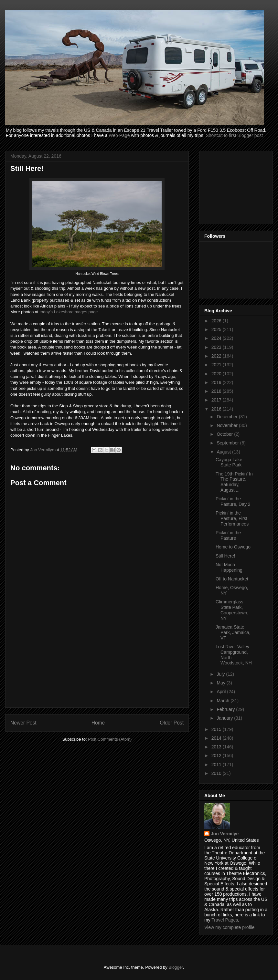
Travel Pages (225, 920)
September (228, 443)
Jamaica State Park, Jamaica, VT (233, 632)
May (221, 683)
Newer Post (23, 723)
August (224, 452)
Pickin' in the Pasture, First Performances (232, 518)
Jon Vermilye (225, 834)
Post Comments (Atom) (110, 739)
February (226, 709)
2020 (217, 374)
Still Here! (225, 556)
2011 (217, 765)
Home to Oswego (233, 547)
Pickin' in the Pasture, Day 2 (233, 501)
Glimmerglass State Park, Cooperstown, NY (232, 610)
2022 (217, 356)
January (225, 718)
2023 (217, 347)
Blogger (176, 967)
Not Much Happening (229, 567)
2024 (217, 338)
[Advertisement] (97, 670)
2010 (217, 773)
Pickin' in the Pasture (228, 535)
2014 (217, 738)
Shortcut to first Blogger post (234, 135)
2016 (217, 409)
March (224, 701)
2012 (217, 756)
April (222, 692)
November (228, 425)
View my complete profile (229, 927)
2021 (217, 365)
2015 (217, 729)
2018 (217, 391)
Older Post (172, 723)
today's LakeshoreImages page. (69, 312)
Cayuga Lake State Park (229, 462)
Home (98, 723)
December (228, 417)
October (225, 434)
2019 (217, 382)
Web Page (119, 135)
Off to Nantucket (232, 579)
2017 (217, 400)
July (221, 674)
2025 (217, 329)
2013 (217, 747)
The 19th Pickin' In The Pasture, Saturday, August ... (234, 482)
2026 (217, 321)
